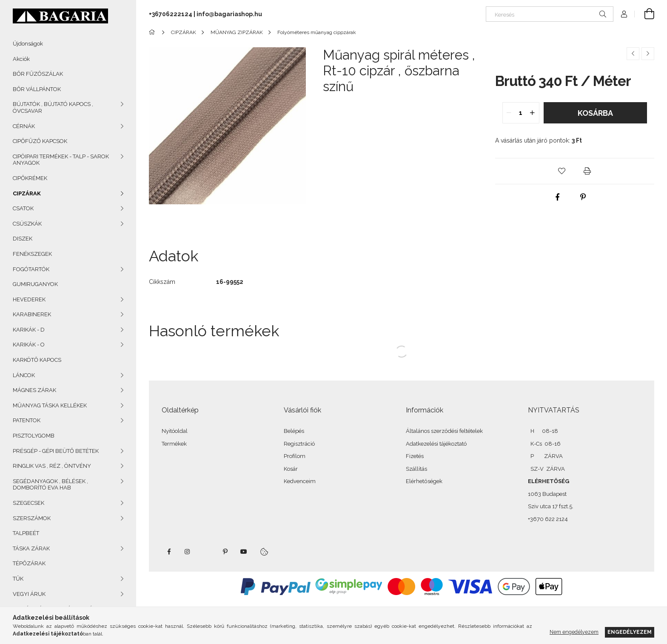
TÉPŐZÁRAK (29, 563)
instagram (188, 552)
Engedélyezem (630, 632)
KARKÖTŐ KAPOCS (37, 360)
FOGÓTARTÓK (31, 269)
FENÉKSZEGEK (32, 254)
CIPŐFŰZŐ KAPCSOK (40, 141)
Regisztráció (299, 444)
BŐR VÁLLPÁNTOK (37, 89)
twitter (206, 552)
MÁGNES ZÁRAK (34, 390)
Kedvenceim (300, 481)
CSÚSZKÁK (27, 224)
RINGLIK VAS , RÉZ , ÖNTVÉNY (52, 466)
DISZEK (23, 239)
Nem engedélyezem (574, 632)
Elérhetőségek (424, 481)
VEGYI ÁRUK (29, 594)
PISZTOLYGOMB (34, 436)
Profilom (295, 456)
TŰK (18, 579)
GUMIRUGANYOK (35, 284)
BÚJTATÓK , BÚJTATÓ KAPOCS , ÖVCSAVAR (53, 107)
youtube (244, 552)
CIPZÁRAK (27, 193)
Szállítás (416, 469)
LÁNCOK (24, 375)
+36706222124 (171, 14)
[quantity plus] (533, 113)
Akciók (21, 59)
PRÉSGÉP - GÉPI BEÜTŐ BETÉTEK (56, 451)
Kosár (291, 469)
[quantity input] (521, 113)
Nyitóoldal (175, 431)
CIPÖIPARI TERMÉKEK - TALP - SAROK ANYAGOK (61, 160)
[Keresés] (550, 14)
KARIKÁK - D (29, 330)
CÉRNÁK (24, 126)
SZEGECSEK (29, 503)
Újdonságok (28, 44)
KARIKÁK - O (29, 345)
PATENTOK (27, 420)
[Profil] (624, 14)
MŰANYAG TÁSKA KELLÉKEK (50, 405)
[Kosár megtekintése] (644, 14)
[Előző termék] (633, 54)
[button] (562, 171)
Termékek (174, 444)
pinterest (225, 552)
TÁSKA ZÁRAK (31, 548)
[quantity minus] (509, 113)
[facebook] (557, 197)
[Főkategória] (153, 32)
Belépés (294, 431)
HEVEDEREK (29, 299)
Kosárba (595, 113)
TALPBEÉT (26, 533)
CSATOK (23, 208)
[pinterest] (583, 197)
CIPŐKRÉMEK (30, 178)
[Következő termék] (648, 54)
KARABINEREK (32, 314)
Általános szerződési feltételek (444, 431)
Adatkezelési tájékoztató (436, 444)
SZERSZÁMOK (32, 518)
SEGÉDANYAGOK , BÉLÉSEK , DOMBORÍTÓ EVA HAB (50, 485)
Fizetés (415, 456)
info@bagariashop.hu (229, 14)
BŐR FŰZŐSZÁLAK (38, 74)
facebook (169, 552)
